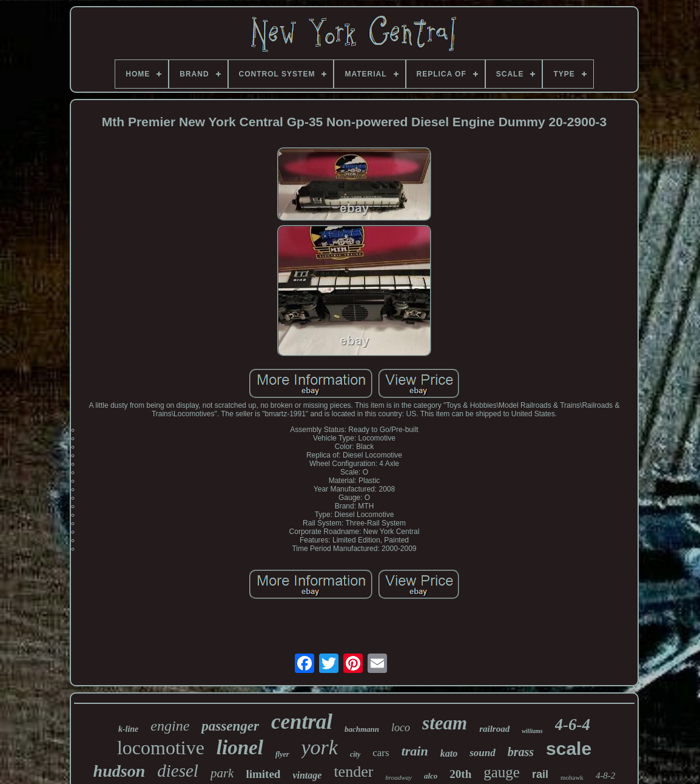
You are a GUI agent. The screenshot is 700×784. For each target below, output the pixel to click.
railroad (494, 729)
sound (483, 753)
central (302, 722)
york (320, 747)
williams (532, 731)
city (355, 754)
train (415, 751)
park (222, 773)
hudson (119, 771)
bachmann (362, 729)
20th (460, 774)
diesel (178, 771)
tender (353, 772)
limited (263, 774)
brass (521, 752)
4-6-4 (573, 725)
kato (449, 753)
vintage (307, 775)
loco (401, 728)
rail (540, 774)
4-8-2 (606, 776)
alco (431, 776)
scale (569, 749)
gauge (502, 772)
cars (381, 753)
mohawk (572, 777)
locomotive (161, 748)
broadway (399, 777)
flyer (282, 754)
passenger (230, 726)
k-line (128, 729)
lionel (240, 748)
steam (445, 723)
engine (170, 726)
